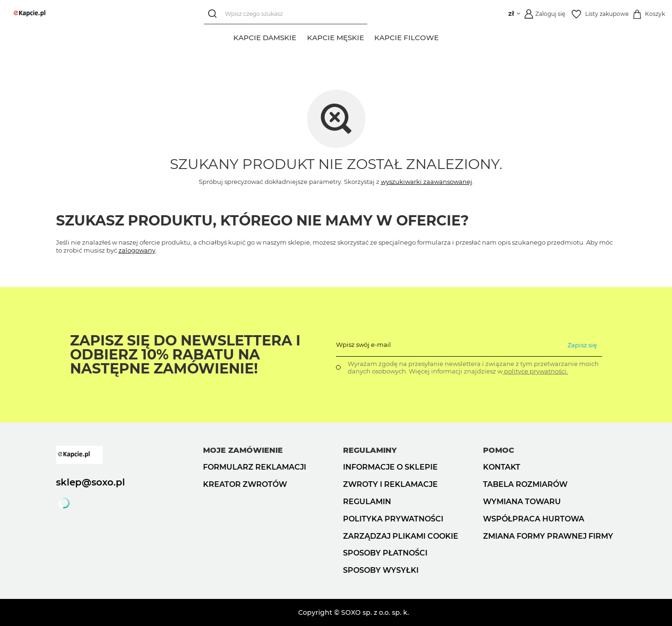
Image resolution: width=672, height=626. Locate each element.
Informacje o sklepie (390, 467)
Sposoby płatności (385, 553)
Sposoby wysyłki (381, 570)
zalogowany (137, 250)
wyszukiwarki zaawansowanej (427, 182)
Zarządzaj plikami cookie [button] (401, 536)
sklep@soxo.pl (91, 482)
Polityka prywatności (393, 519)
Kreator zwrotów (245, 484)
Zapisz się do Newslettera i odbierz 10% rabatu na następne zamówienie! (185, 355)
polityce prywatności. (535, 371)
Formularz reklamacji (255, 467)
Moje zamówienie (243, 450)
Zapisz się (582, 345)
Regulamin (367, 502)
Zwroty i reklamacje (390, 484)
